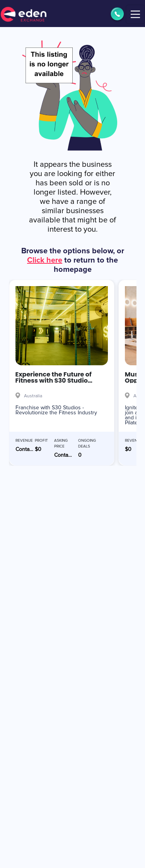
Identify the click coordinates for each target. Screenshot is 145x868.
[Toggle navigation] (135, 14)
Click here (45, 260)
